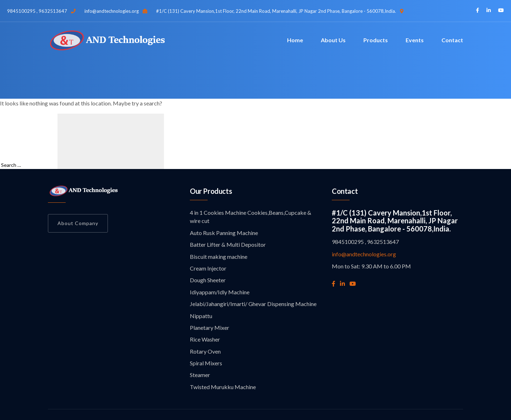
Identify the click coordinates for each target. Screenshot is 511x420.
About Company (78, 223)
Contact (452, 40)
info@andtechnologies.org (364, 254)
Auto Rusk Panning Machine (224, 233)
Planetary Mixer (210, 328)
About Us (333, 40)
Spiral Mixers (206, 363)
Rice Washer (205, 339)
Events (415, 40)
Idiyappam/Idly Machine (220, 292)
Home (295, 40)
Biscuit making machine (219, 257)
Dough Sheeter (208, 280)
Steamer (200, 375)
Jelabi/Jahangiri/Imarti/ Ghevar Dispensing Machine (253, 304)
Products (376, 40)
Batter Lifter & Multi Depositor (228, 244)
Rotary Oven (205, 351)
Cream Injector (208, 268)
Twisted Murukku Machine (223, 387)
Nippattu (201, 316)
